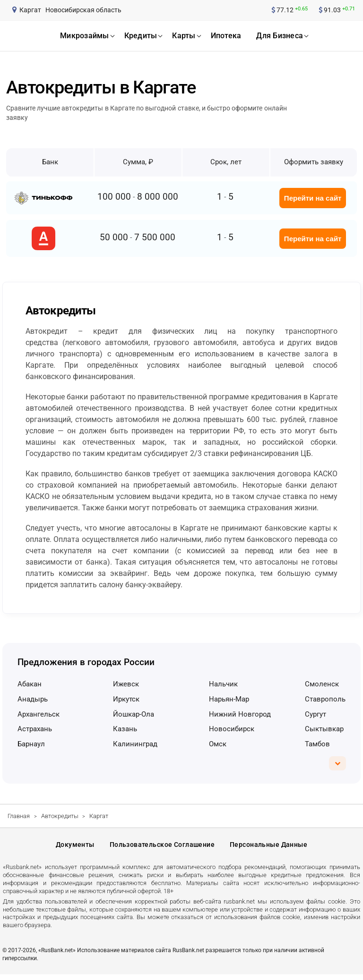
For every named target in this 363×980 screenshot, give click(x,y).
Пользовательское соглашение (162, 848)
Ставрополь (325, 699)
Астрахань (35, 729)
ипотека (226, 36)
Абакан (30, 684)
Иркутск (126, 699)
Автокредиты (60, 816)
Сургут (315, 714)
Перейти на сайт (313, 198)
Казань (125, 729)
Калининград (135, 744)
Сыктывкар (324, 729)
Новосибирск (232, 729)
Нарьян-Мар (229, 699)
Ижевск (126, 684)
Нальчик (223, 684)
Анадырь (33, 699)
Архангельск (39, 714)
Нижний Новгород (240, 714)
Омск (218, 744)
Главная (19, 816)
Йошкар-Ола (134, 714)
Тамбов (317, 744)
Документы (75, 848)
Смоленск (322, 684)
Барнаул (31, 744)
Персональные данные (268, 848)
